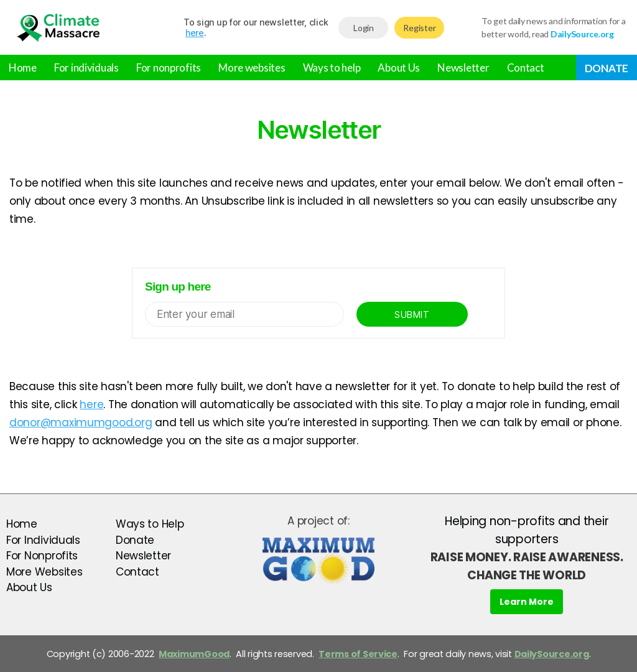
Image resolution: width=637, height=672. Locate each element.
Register (419, 28)
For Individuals (43, 540)
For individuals (86, 68)
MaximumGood (194, 654)
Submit (412, 315)
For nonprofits (169, 68)
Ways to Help (150, 524)
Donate (607, 68)
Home (23, 68)
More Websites (44, 572)
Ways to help (332, 68)
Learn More (527, 602)
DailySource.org (552, 654)
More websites (252, 68)
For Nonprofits (42, 556)
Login (364, 28)
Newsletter (463, 68)
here (195, 33)
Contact (526, 68)
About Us (399, 68)
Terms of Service (358, 654)
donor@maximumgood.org (81, 422)
